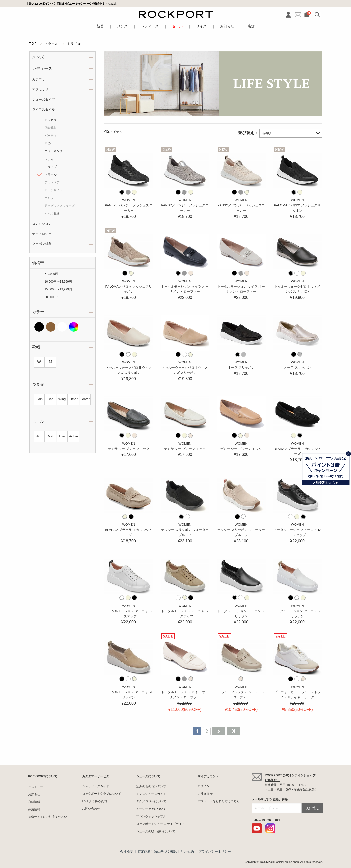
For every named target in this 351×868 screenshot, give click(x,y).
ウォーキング (54, 151)
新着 (100, 26)
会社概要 (127, 852)
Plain (39, 399)
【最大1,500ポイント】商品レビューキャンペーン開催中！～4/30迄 (71, 3)
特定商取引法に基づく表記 (157, 852)
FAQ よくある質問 (94, 801)
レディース (150, 26)
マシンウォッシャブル (151, 816)
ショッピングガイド (96, 786)
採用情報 (34, 809)
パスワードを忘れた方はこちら (219, 801)
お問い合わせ (91, 809)
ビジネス (51, 120)
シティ (49, 159)
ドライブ (51, 167)
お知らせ (227, 26)
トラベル (51, 175)
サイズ (201, 26)
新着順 (267, 133)
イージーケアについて (151, 809)
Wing (62, 399)
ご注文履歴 (205, 794)
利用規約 (187, 852)
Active (73, 436)
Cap (51, 399)
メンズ (122, 26)
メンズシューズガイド (151, 794)
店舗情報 (34, 802)
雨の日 (49, 143)
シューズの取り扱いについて (156, 831)
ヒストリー (36, 787)
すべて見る (52, 214)
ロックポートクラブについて (102, 794)
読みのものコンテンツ (151, 786)
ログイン (204, 786)
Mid (50, 436)
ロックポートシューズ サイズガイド (160, 824)
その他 (74, 327)
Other (73, 399)
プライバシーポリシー (215, 852)
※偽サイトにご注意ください (48, 817)
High (39, 436)
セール (177, 26)
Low (62, 436)
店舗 (251, 26)
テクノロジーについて (151, 801)
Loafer (85, 399)
